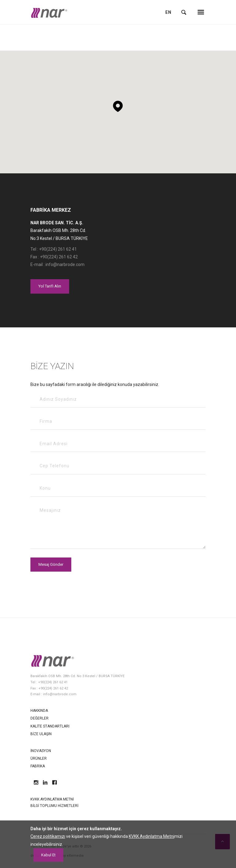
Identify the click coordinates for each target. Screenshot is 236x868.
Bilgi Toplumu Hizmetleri (54, 806)
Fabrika (38, 766)
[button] (118, 104)
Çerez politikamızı (48, 864)
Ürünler (39, 758)
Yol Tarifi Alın (50, 286)
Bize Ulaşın (41, 734)
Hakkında (39, 711)
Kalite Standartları (50, 726)
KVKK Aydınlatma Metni (52, 799)
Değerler (39, 718)
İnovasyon (41, 751)
